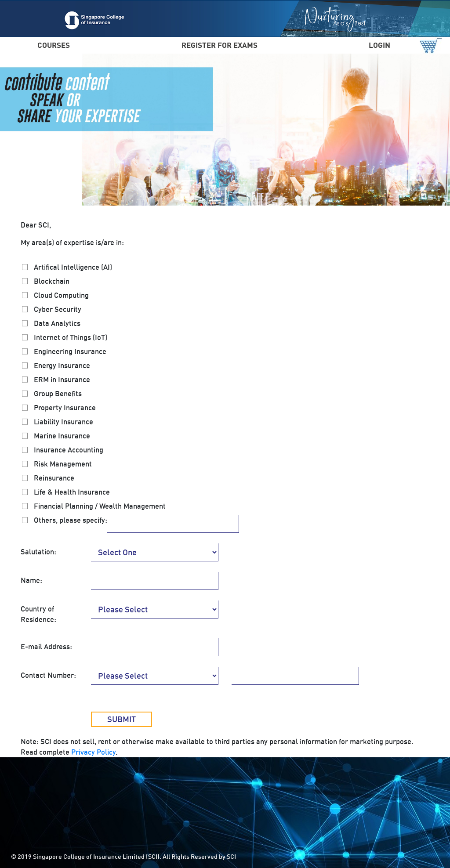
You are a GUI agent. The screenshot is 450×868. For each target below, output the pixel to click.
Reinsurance (54, 478)
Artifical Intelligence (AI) (73, 267)
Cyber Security (58, 309)
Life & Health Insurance (72, 492)
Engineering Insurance (70, 351)
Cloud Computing (61, 295)
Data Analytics (57, 323)
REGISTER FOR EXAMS (220, 45)
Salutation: (38, 552)
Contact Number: (48, 675)
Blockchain (52, 281)
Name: (31, 580)
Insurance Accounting (69, 450)
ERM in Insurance (62, 380)
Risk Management (63, 464)
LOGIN (379, 45)
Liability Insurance (64, 422)
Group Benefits (58, 394)
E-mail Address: (46, 647)
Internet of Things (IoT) (71, 337)
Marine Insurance (62, 436)
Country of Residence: (38, 614)
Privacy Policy (93, 752)
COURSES (54, 45)
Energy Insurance (62, 365)
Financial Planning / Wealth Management (100, 506)
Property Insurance (65, 408)
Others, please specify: (71, 520)
